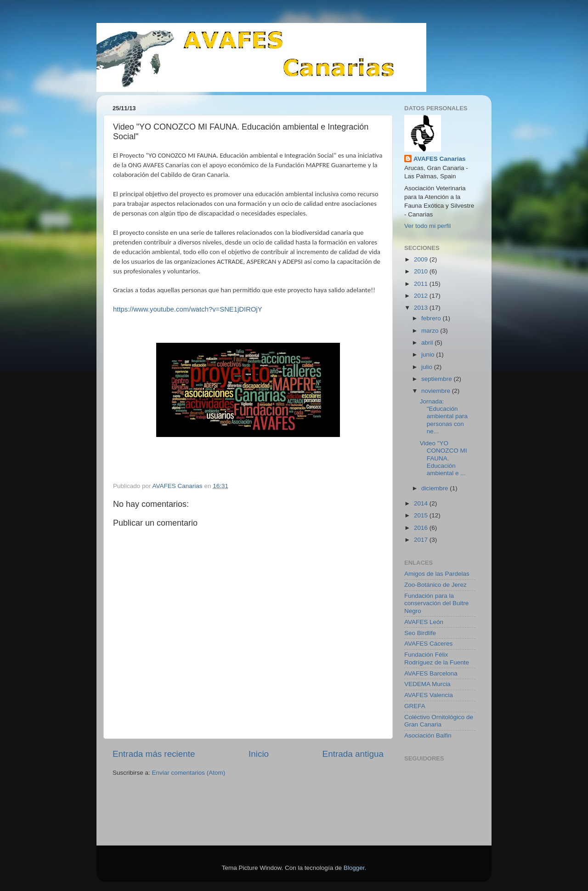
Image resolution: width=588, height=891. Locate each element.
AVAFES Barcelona (431, 673)
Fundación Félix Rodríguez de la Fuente (437, 658)
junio (429, 355)
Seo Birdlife (420, 633)
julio (428, 367)
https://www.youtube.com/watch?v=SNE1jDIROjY (188, 309)
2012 (422, 296)
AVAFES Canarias (440, 159)
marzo (431, 331)
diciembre (435, 488)
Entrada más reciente (154, 754)
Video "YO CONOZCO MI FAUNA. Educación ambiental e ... (444, 458)
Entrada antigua (353, 754)
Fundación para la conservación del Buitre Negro (436, 603)
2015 (422, 515)
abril (428, 343)
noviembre (437, 391)
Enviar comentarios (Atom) (189, 773)
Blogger (354, 868)
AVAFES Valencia (429, 695)
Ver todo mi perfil (427, 226)
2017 (422, 540)
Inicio (259, 754)
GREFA (415, 706)
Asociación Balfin (428, 735)
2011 (422, 284)
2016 (422, 528)
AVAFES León (424, 622)
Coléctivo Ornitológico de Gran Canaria (439, 721)
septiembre (438, 379)
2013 (422, 308)
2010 (422, 271)
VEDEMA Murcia (427, 684)
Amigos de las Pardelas (437, 574)
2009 (422, 259)
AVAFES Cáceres (428, 644)
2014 (422, 503)
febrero (432, 318)
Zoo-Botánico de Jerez (435, 585)
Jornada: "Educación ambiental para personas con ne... (444, 416)
